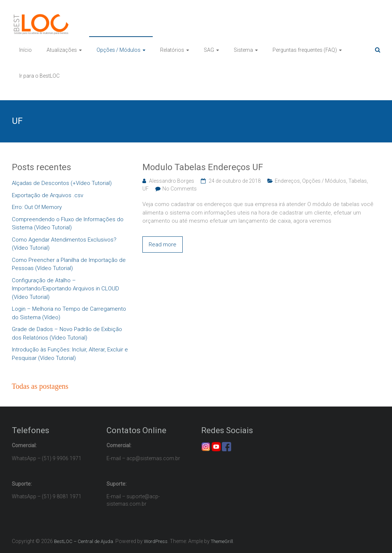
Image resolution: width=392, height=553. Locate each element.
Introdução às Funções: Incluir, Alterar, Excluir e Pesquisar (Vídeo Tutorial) (70, 354)
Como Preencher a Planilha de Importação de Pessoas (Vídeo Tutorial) (69, 264)
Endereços (287, 181)
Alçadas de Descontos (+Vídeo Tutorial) (62, 183)
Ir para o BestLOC (39, 76)
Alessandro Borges (172, 181)
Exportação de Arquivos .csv (48, 195)
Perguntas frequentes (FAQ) (305, 50)
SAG (209, 50)
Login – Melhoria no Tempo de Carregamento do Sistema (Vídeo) (69, 313)
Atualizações (62, 50)
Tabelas (358, 181)
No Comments (180, 189)
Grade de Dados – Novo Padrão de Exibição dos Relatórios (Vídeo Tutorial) (67, 333)
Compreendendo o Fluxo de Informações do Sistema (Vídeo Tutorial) (68, 224)
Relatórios (172, 50)
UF (146, 189)
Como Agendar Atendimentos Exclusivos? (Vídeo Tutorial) (64, 244)
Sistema (243, 50)
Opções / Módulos (119, 50)
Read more (163, 245)
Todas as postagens (40, 386)
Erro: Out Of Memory (37, 207)
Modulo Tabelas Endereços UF (203, 167)
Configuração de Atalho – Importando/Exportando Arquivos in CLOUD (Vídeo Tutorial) (65, 289)
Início (26, 50)
